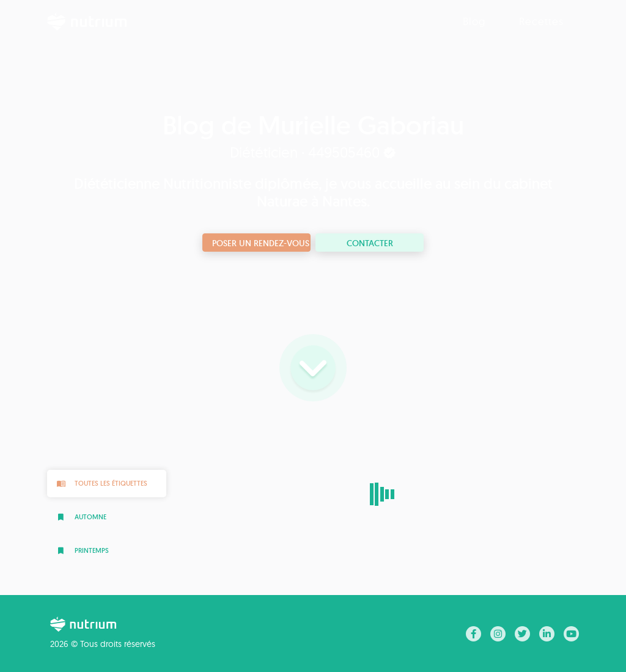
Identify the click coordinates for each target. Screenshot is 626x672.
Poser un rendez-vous (261, 243)
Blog (474, 21)
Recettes (541, 21)
